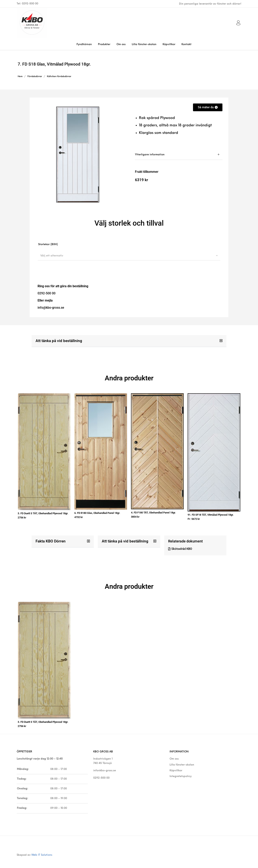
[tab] (179, 155)
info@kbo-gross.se (105, 766)
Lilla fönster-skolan (182, 760)
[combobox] (129, 256)
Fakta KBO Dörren (50, 539)
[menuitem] (84, 44)
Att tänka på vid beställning (57, 341)
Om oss (174, 754)
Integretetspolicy (181, 772)
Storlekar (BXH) (48, 244)
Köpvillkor (176, 766)
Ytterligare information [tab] (150, 155)
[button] (129, 341)
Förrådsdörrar (35, 77)
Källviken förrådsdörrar (59, 77)
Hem (20, 77)
